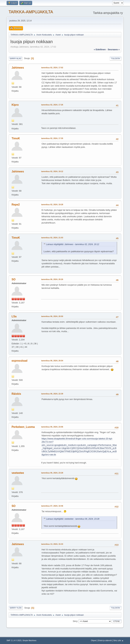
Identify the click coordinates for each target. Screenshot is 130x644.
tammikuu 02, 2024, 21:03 (52, 238)
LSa (14, 316)
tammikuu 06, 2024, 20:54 (52, 361)
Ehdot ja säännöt (105, 640)
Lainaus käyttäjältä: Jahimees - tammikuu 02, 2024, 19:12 (73, 244)
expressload (19, 361)
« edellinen (100, 49)
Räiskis (16, 394)
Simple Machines (29, 640)
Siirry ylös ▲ (118, 640)
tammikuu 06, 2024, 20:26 (52, 279)
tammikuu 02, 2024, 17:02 (52, 68)
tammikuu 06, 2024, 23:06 (52, 427)
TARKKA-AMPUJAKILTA (31, 12)
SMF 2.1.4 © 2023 (14, 640)
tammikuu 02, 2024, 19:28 (52, 204)
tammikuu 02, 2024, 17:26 (52, 105)
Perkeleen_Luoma (23, 427)
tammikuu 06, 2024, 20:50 (52, 316)
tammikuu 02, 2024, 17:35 (52, 138)
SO (13, 279)
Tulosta (116, 59)
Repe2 (16, 205)
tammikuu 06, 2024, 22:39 (52, 394)
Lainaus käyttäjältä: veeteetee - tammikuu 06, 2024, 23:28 (73, 519)
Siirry (75, 621)
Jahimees (18, 68)
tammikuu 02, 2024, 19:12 (52, 171)
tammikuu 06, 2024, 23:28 (52, 473)
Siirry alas (15, 59)
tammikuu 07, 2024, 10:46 (52, 506)
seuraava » (114, 49)
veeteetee (18, 473)
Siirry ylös (16, 608)
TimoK (16, 138)
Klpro (15, 105)
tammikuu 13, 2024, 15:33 (52, 544)
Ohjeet (94, 640)
